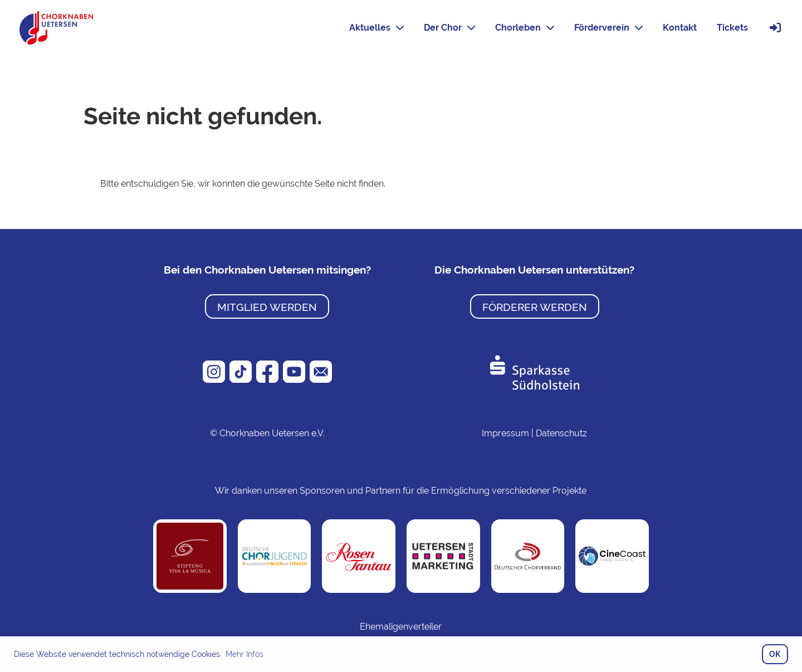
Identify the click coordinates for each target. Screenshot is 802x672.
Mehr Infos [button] (244, 654)
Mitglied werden (267, 307)
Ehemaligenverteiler (401, 627)
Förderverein (608, 28)
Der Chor (449, 28)
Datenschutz (561, 433)
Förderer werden (535, 307)
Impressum (505, 433)
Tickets (732, 28)
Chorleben (525, 28)
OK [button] (775, 654)
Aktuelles (376, 28)
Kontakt (680, 28)
